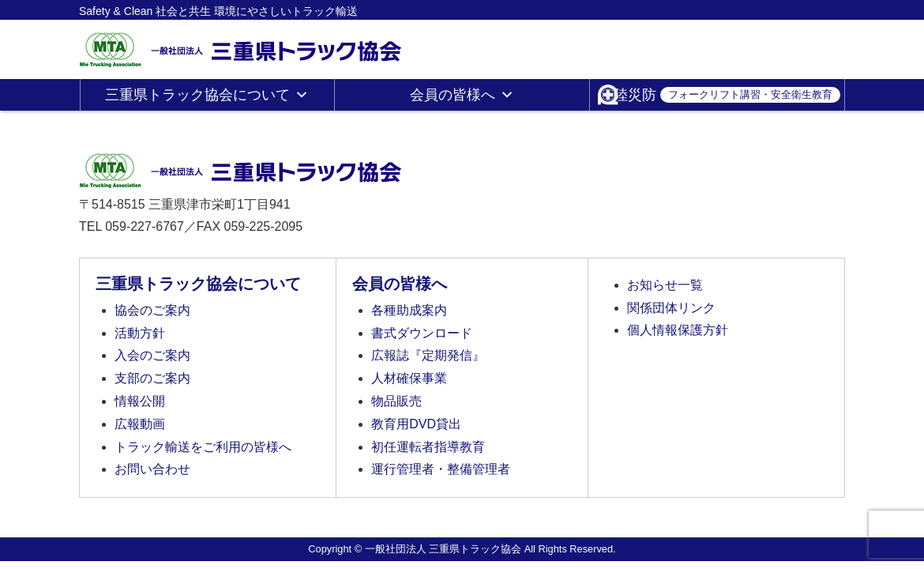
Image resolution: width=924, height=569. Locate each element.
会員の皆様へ (462, 95)
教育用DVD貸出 (416, 424)
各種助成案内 (409, 310)
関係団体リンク (671, 308)
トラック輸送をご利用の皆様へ (203, 447)
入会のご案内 (152, 355)
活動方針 (140, 333)
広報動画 (140, 424)
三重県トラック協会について (207, 95)
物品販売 (396, 401)
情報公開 (140, 401)
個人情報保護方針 (678, 330)
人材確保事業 (409, 378)
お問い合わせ (152, 469)
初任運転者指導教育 (428, 447)
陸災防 (727, 95)
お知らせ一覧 (665, 285)
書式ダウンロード (422, 333)
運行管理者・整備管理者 (441, 469)
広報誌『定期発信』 (428, 355)
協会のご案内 (152, 310)
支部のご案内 (152, 378)
